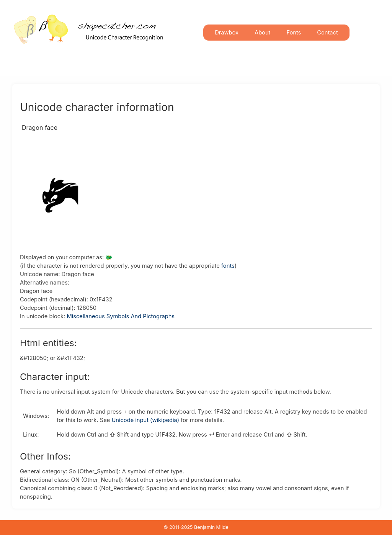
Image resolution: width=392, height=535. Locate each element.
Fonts (294, 33)
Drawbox (227, 33)
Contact (327, 33)
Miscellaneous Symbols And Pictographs (121, 316)
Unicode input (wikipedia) (145, 420)
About (262, 33)
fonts (228, 266)
